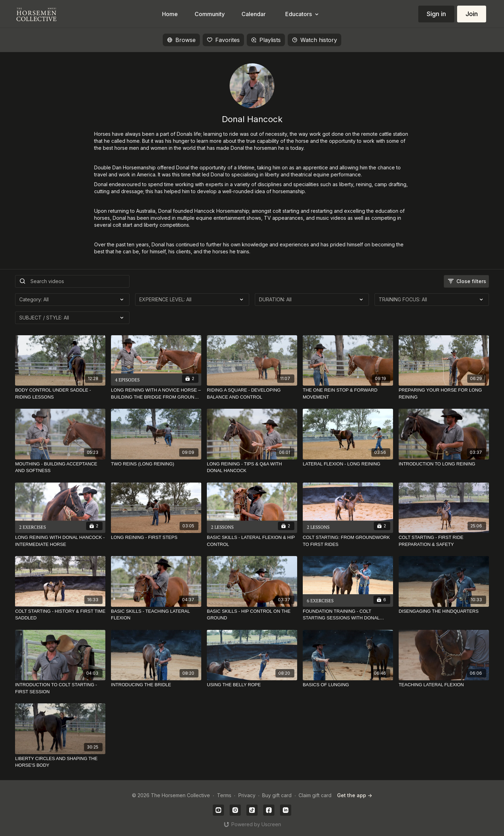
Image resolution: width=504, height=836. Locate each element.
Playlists (266, 40)
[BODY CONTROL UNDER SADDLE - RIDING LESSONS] (60, 394)
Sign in (436, 14)
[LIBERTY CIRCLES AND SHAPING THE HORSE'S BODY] (60, 762)
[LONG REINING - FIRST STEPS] (156, 538)
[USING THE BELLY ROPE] (252, 685)
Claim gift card (315, 795)
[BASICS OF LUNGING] (348, 685)
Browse (181, 40)
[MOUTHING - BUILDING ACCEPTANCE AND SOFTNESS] (60, 467)
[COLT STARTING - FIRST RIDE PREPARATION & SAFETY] (444, 541)
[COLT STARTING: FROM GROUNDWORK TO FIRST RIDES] (348, 541)
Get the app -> (355, 795)
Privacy (247, 795)
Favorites (223, 40)
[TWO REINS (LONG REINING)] (156, 464)
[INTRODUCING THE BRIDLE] (156, 685)
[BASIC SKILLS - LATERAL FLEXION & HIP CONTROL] (252, 541)
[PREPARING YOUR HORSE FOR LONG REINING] (444, 394)
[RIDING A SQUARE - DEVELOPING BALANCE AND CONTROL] (252, 394)
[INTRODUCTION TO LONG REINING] (444, 464)
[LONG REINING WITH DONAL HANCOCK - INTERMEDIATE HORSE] (60, 541)
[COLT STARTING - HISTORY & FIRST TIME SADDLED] (60, 615)
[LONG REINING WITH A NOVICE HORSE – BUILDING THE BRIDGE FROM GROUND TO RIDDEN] (156, 394)
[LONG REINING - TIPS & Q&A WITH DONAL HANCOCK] (252, 467)
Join (472, 14)
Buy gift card (277, 795)
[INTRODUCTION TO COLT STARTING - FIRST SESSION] (60, 688)
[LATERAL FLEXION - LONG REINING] (348, 464)
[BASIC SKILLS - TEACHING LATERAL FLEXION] (156, 615)
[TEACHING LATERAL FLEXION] (444, 685)
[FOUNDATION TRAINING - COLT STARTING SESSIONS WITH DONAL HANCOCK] (348, 615)
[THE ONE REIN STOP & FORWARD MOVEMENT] (348, 394)
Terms (224, 795)
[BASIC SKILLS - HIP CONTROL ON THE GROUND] (252, 615)
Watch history (314, 40)
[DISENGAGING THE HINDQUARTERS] (444, 611)
